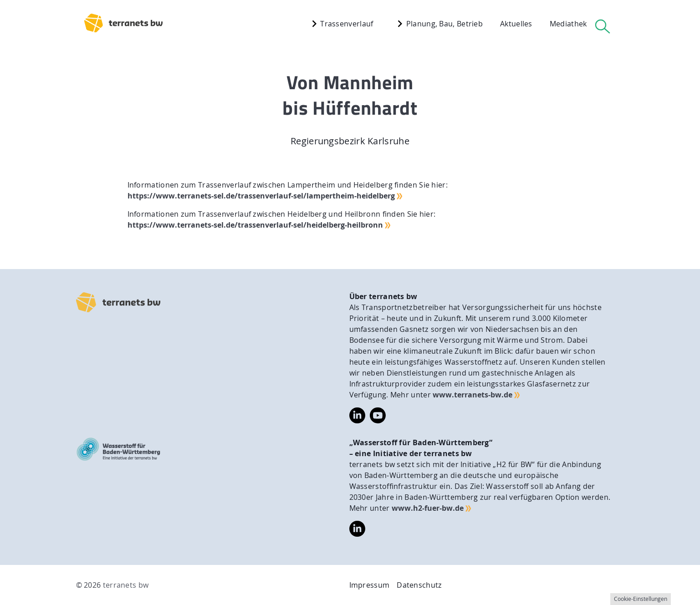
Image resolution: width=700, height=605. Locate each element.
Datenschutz (419, 585)
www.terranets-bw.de (473, 395)
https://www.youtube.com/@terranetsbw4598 (378, 413)
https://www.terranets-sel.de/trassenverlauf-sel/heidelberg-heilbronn (255, 225)
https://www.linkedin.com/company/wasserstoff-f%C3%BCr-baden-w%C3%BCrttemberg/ (357, 529)
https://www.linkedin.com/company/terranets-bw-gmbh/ (357, 416)
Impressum (370, 585)
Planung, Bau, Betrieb (438, 24)
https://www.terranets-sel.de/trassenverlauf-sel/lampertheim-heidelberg (261, 196)
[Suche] (603, 26)
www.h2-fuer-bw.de (428, 508)
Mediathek (568, 24)
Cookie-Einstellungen (641, 599)
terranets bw (126, 585)
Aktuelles (516, 24)
